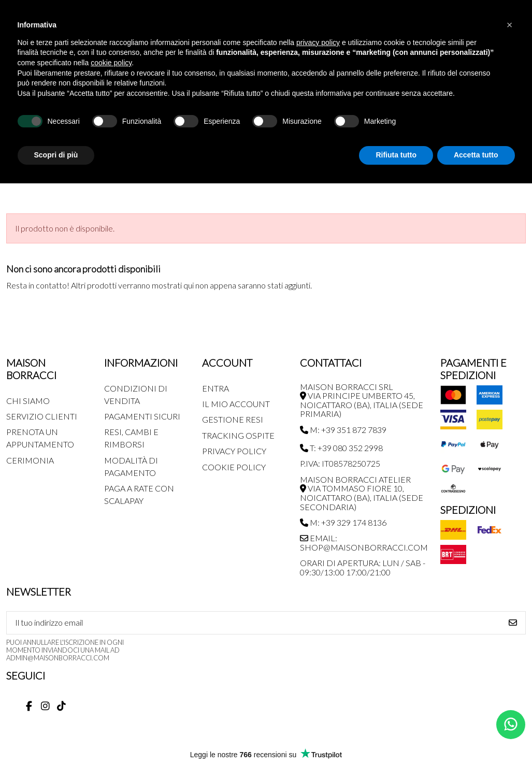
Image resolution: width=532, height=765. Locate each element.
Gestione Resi (233, 419)
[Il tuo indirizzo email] (254, 623)
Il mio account (236, 404)
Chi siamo (28, 401)
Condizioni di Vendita (136, 394)
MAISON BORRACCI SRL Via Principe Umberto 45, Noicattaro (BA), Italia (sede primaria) (362, 400)
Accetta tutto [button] (476, 155)
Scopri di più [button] (56, 155)
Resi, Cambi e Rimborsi (131, 438)
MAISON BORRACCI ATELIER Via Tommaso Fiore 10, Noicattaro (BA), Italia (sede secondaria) (362, 493)
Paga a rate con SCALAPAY (139, 494)
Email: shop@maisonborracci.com (364, 543)
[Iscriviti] (513, 623)
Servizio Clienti (42, 416)
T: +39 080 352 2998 (341, 448)
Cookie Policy (234, 467)
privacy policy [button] (318, 42)
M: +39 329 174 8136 (343, 522)
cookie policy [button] (111, 63)
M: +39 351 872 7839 (343, 430)
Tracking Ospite (238, 435)
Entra (215, 388)
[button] (510, 25)
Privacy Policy (234, 451)
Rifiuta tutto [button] (396, 155)
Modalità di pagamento (131, 466)
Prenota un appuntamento (40, 438)
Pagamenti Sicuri (142, 416)
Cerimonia (30, 460)
